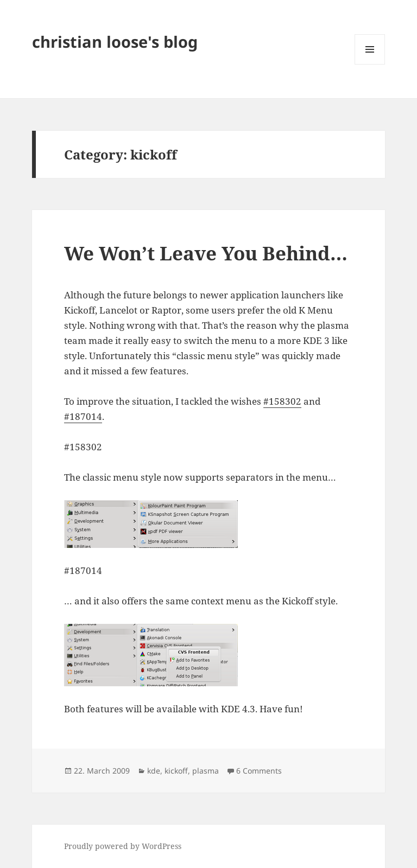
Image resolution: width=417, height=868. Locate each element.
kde (154, 771)
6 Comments (259, 771)
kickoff (176, 771)
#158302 (282, 401)
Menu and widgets (370, 64)
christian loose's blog (115, 42)
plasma (206, 771)
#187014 (83, 416)
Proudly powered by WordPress (123, 846)
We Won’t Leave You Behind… (206, 253)
